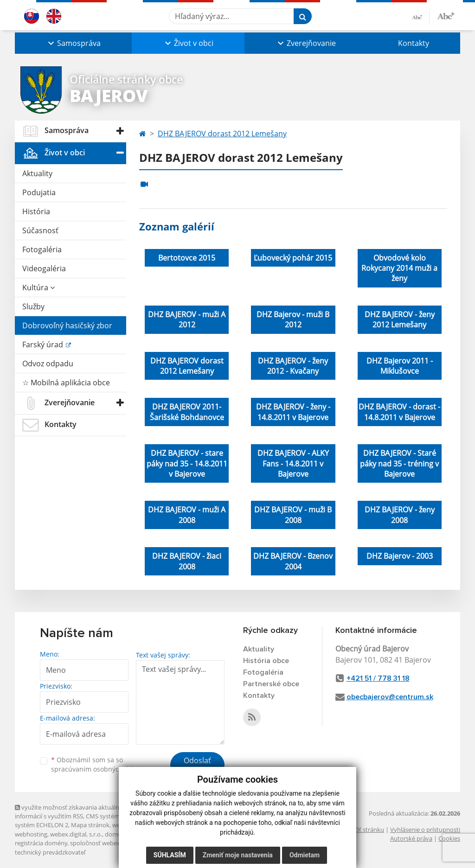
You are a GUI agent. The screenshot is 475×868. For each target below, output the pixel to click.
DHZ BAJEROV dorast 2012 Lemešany (222, 134)
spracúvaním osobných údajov (98, 769)
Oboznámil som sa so (98, 765)
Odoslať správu (197, 766)
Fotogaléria (42, 249)
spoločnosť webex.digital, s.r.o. (112, 843)
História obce (266, 661)
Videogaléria (44, 268)
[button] (73, 43)
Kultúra (39, 287)
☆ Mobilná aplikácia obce (66, 383)
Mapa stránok (90, 825)
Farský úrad (44, 345)
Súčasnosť (40, 230)
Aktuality (37, 173)
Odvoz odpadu (48, 364)
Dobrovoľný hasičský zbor (67, 325)
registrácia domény (41, 843)
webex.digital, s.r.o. (76, 834)
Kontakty (414, 43)
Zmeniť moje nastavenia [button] (238, 855)
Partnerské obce (271, 684)
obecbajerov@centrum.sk (390, 697)
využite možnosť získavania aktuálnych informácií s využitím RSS (72, 812)
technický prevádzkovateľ (50, 852)
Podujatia (39, 192)
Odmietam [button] (305, 855)
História (36, 211)
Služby (33, 306)
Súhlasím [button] (170, 855)
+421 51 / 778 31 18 (378, 678)
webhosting (31, 834)
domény (116, 834)
